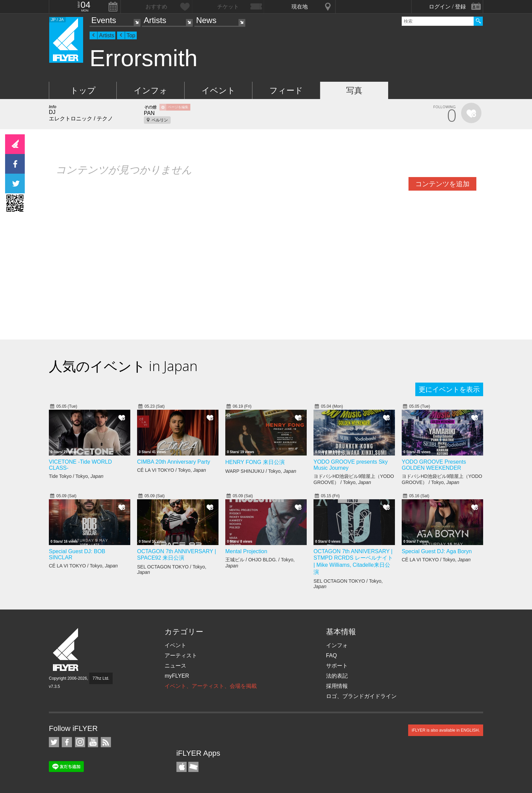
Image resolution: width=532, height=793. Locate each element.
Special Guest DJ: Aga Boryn (437, 551)
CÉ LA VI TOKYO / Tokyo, (172, 470)
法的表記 (337, 676)
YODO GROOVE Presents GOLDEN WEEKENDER (434, 465)
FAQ (331, 655)
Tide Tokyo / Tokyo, (76, 476)
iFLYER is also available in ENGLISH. (446, 730)
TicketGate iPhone (193, 767)
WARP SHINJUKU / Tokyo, (261, 471)
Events (104, 20)
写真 (354, 90)
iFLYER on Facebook (67, 742)
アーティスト (181, 655)
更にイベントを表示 (449, 389)
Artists (155, 20)
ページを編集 (178, 107)
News (206, 20)
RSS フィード (106, 742)
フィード (286, 90)
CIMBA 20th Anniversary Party (174, 462)
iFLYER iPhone (182, 767)
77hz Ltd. (101, 678)
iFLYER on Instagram (80, 742)
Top (131, 35)
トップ (83, 90)
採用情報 (337, 686)
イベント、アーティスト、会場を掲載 (211, 686)
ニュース (175, 666)
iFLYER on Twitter (54, 742)
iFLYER (66, 650)
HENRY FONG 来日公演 (255, 462)
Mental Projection (246, 551)
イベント (218, 90)
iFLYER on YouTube (93, 742)
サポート (337, 666)
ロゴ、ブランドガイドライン (361, 696)
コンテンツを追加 (442, 184)
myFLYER (177, 676)
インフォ (151, 90)
